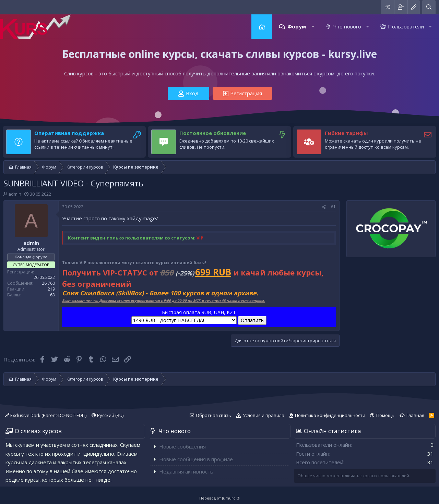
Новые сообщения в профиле (196, 459)
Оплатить (252, 320)
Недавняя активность (186, 471)
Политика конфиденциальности (330, 415)
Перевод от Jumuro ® (219, 498)
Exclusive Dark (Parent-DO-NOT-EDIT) (46, 415)
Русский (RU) (108, 415)
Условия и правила (264, 415)
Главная (262, 27)
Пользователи (406, 26)
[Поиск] (429, 7)
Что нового (347, 26)
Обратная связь (213, 415)
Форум (297, 26)
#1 (333, 207)
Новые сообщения (182, 446)
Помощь (385, 415)
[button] (313, 27)
